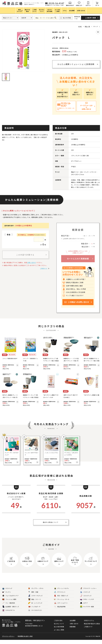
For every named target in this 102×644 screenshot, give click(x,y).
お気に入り (79, 5)
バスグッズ (85, 596)
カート (97, 5)
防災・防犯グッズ (61, 600)
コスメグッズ (86, 600)
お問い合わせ (32, 263)
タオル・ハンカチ (87, 604)
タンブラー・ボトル (36, 593)
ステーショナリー (61, 607)
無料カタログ (70, 5)
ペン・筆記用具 (9, 607)
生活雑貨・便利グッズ (11, 611)
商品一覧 (87, 26)
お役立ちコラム (89, 625)
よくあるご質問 (59, 634)
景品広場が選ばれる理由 (92, 628)
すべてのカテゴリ (35, 615)
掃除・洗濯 (33, 596)
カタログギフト (9, 615)
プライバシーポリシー (8, 640)
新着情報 (73, 631)
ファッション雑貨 (9, 604)
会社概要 (73, 625)
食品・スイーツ (34, 604)
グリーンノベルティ (62, 593)
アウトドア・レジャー (88, 593)
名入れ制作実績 (59, 631)
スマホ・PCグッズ (35, 600)
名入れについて (59, 628)
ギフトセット (60, 596)
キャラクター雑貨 (87, 611)
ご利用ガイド (44, 268)
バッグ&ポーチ (34, 611)
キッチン (7, 596)
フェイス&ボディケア (10, 600)
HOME (80, 26)
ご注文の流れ (58, 625)
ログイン (88, 5)
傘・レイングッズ (35, 607)
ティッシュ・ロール (62, 604)
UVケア (84, 607)
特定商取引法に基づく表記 (25, 640)
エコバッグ (7, 593)
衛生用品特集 (60, 611)
